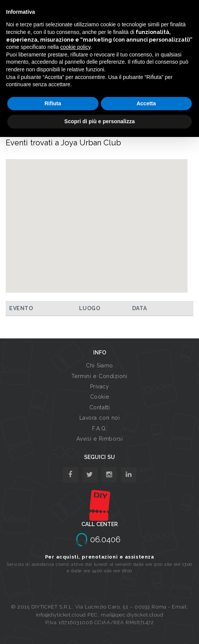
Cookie (99, 397)
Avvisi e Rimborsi (100, 439)
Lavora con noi (100, 418)
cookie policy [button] (75, 47)
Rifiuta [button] (53, 103)
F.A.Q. (99, 428)
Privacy (100, 386)
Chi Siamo (99, 365)
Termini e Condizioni (99, 376)
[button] (97, 219)
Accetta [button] (146, 103)
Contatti (99, 407)
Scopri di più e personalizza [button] (99, 121)
